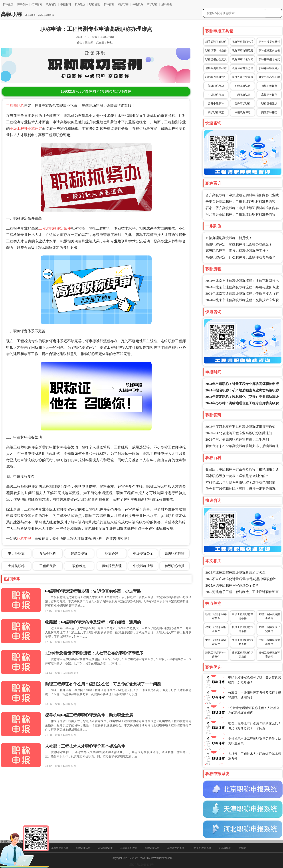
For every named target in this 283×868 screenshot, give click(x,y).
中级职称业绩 (143, 566)
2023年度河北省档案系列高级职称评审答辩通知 (240, 427)
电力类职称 (16, 553)
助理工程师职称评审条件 (216, 616)
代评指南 (37, 4)
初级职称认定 (243, 86)
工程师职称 (15, 106)
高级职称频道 (46, 15)
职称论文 (80, 4)
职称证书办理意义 (216, 59)
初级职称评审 (269, 86)
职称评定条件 (152, 848)
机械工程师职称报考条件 (243, 629)
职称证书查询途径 (269, 51)
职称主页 (8, 4)
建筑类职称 (79, 553)
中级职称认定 (243, 95)
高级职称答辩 (174, 553)
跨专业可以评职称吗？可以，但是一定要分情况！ (242, 489)
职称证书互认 (269, 104)
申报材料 (66, 4)
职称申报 (24, 539)
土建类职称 (16, 566)
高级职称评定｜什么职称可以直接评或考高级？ (240, 257)
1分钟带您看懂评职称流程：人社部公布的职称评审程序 (94, 653)
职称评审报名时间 (243, 59)
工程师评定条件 (176, 848)
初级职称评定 (216, 112)
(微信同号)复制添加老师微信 (96, 91)
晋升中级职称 (216, 104)
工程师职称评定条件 (55, 228)
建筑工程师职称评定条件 (243, 655)
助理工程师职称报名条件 (243, 642)
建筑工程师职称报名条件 (216, 629)
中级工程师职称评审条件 (216, 642)
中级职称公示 (143, 553)
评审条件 (22, 4)
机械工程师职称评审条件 (269, 655)
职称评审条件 (83, 848)
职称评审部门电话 (243, 42)
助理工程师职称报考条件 (269, 616)
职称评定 (35, 129)
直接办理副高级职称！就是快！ (229, 238)
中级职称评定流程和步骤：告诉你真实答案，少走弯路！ (95, 591)
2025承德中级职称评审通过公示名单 (232, 585)
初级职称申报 (174, 566)
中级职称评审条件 (202, 848)
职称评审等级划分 (269, 68)
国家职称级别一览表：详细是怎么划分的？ (237, 476)
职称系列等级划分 (216, 77)
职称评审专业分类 (243, 68)
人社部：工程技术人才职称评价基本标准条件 (85, 746)
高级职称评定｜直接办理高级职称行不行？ (237, 251)
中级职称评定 (243, 112)
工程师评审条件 (60, 848)
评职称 (29, 15)
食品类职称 (48, 553)
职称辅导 (51, 4)
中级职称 (138, 4)
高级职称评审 (269, 95)
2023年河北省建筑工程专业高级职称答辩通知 (239, 433)
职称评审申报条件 (216, 51)
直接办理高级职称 (269, 77)
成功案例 (167, 4)
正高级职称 (225, 848)
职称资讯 (95, 4)
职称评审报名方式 (269, 59)
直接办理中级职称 (243, 77)
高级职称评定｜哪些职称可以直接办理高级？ (239, 244)
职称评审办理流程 (243, 51)
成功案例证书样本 (216, 68)
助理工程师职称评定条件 (269, 629)
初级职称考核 (216, 86)
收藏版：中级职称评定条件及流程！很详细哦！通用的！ (95, 622)
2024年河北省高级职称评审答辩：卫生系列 (237, 440)
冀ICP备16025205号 (141, 865)
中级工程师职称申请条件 (243, 616)
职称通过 (112, 553)
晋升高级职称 (243, 104)
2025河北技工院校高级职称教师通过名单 (236, 573)
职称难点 (79, 566)
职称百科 (109, 4)
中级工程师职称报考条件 (269, 642)
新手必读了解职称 (216, 42)
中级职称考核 (216, 95)
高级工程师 (19, 129)
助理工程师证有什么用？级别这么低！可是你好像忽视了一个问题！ (105, 684)
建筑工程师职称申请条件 (216, 655)
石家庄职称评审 (129, 848)
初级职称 (123, 4)
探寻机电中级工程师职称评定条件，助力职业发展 (89, 715)
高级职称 (152, 4)
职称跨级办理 (112, 566)
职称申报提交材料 (269, 42)
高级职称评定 (269, 112)
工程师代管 (48, 566)
